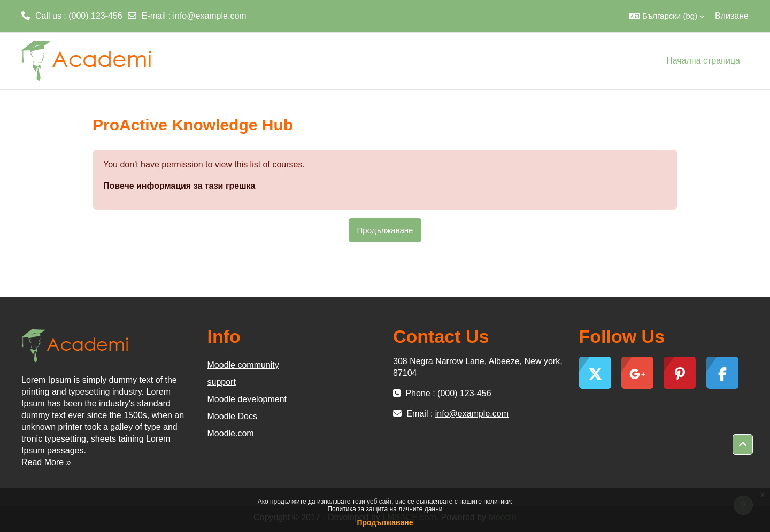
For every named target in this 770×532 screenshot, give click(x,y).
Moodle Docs (232, 416)
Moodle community (243, 365)
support (222, 382)
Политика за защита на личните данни (385, 509)
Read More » (46, 462)
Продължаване (385, 522)
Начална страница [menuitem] (703, 61)
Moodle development (247, 399)
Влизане (732, 16)
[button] (667, 16)
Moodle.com (231, 433)
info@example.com (209, 16)
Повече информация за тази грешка (179, 186)
